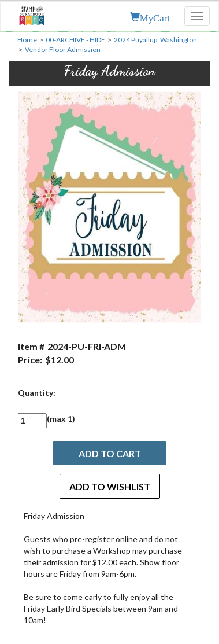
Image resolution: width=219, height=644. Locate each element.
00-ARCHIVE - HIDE (75, 40)
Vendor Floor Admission (63, 49)
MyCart (155, 17)
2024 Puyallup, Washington (155, 40)
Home (27, 40)
